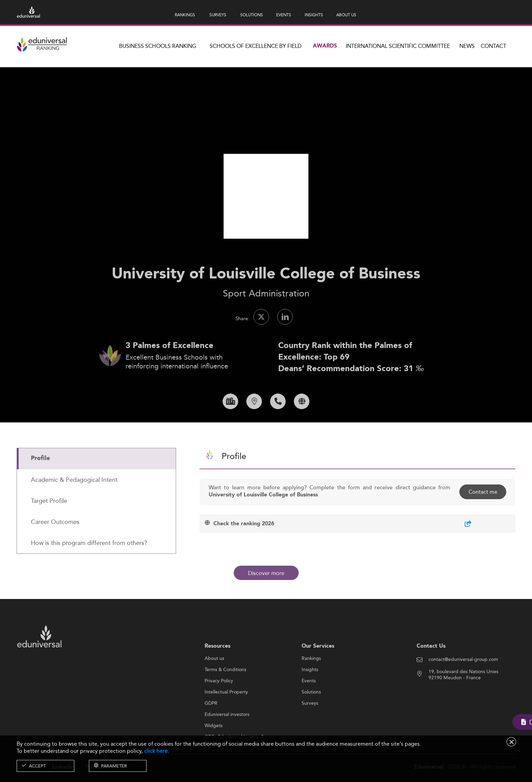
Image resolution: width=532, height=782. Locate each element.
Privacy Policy (219, 703)
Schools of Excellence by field (256, 46)
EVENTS (284, 15)
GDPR (211, 726)
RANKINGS (185, 15)
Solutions (311, 714)
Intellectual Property (226, 714)
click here (156, 751)
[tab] (96, 481)
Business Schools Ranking (158, 46)
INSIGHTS (314, 15)
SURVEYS (218, 15)
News (467, 46)
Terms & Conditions (225, 692)
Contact (493, 46)
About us (214, 681)
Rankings (311, 681)
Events (309, 703)
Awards (325, 46)
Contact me (482, 514)
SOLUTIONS (252, 15)
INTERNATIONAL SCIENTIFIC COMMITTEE (398, 46)
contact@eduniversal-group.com (463, 682)
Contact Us (431, 668)
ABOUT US (346, 15)
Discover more (266, 573)
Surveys (310, 726)
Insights (310, 692)
